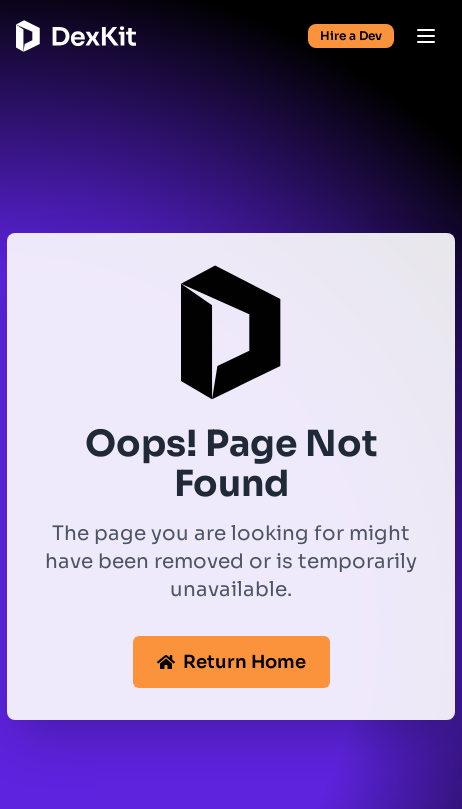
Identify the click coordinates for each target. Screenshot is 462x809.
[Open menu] (426, 36)
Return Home (231, 662)
